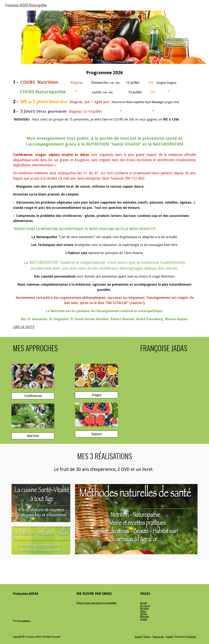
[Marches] (33, 436)
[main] (105, 96)
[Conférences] (33, 396)
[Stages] (97, 395)
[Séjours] (97, 434)
